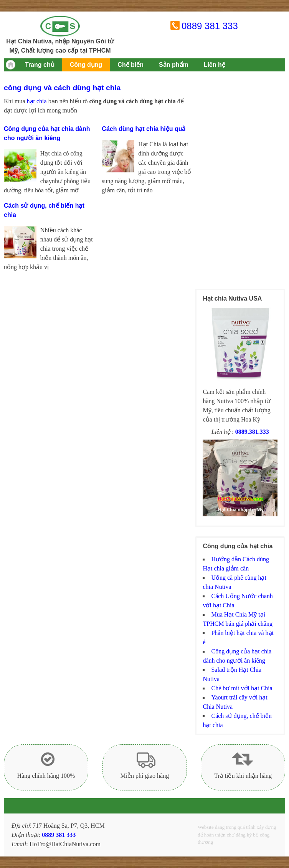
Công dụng (86, 65)
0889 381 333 (210, 26)
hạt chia (37, 101)
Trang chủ (40, 65)
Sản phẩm (174, 65)
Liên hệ (215, 65)
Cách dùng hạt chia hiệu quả (144, 129)
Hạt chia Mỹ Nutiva (60, 26)
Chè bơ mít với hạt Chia (242, 688)
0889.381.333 (252, 432)
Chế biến (130, 65)
